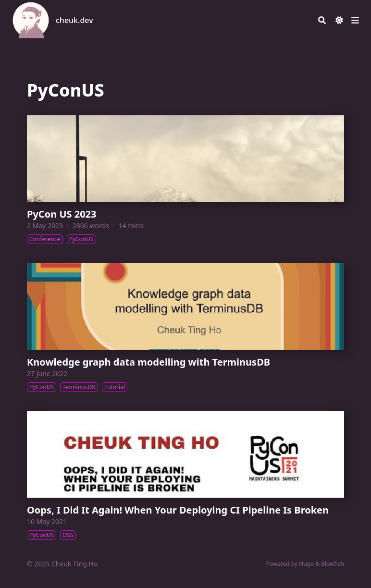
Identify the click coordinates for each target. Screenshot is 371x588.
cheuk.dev (74, 20)
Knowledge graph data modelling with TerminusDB (148, 362)
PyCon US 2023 (62, 214)
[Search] (322, 20)
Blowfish (333, 564)
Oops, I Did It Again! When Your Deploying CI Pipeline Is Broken (178, 510)
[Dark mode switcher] (339, 20)
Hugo (306, 564)
